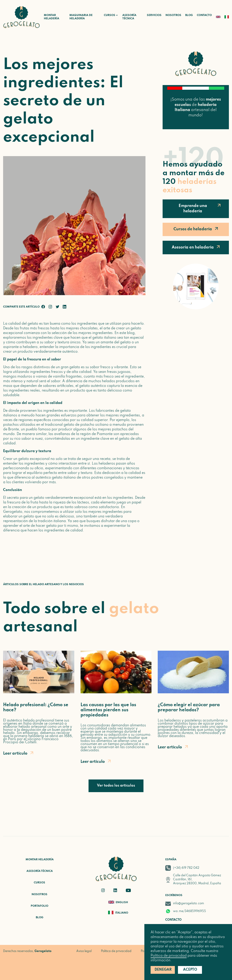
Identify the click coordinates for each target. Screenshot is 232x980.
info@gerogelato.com (189, 903)
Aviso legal (84, 951)
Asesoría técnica (129, 17)
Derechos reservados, (27, 951)
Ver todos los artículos (116, 786)
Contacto (204, 15)
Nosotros (173, 15)
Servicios (154, 15)
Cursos (39, 883)
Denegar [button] (163, 970)
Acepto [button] (190, 970)
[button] (109, 16)
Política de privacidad (169, 956)
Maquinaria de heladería (81, 17)
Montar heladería (51, 17)
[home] (21, 17)
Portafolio (39, 906)
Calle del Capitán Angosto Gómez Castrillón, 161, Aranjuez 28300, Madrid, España (197, 880)
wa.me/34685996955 (190, 911)
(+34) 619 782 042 (186, 868)
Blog (189, 15)
